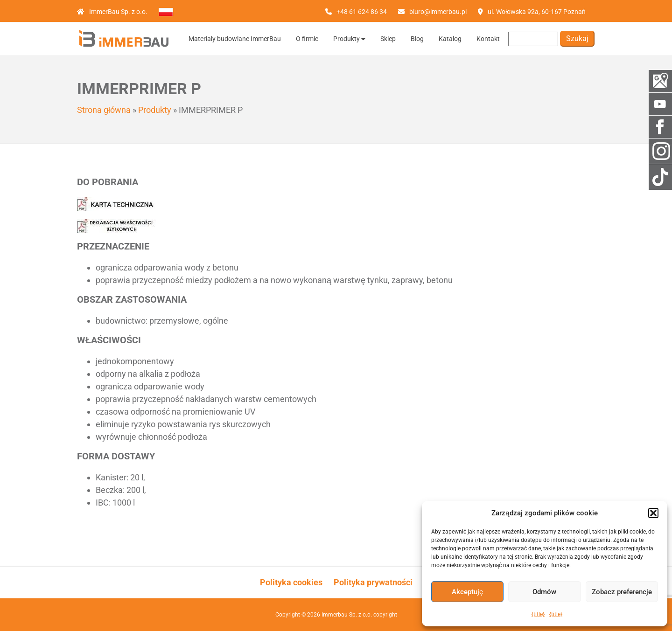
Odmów (544, 592)
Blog (417, 39)
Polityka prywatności (373, 582)
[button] (653, 513)
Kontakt (488, 39)
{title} (538, 614)
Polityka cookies (291, 582)
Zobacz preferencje (622, 592)
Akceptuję (467, 592)
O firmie (307, 39)
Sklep (388, 39)
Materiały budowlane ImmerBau (235, 39)
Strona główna (104, 110)
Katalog (450, 39)
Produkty (349, 39)
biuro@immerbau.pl (438, 12)
